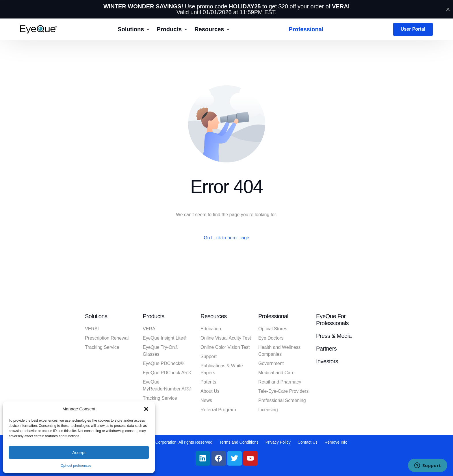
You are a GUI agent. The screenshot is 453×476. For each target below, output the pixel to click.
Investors (327, 361)
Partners (326, 349)
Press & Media (334, 336)
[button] (146, 409)
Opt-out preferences (76, 466)
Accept (79, 452)
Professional (273, 316)
